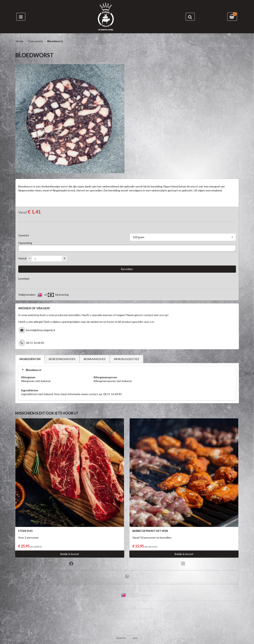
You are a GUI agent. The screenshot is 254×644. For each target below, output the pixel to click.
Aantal (22, 258)
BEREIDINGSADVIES (62, 359)
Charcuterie (35, 41)
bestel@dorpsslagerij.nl (40, 330)
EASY (135, 638)
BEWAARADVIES (95, 359)
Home (20, 41)
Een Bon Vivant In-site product (127, 618)
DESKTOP (121, 638)
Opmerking (25, 243)
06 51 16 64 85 (35, 343)
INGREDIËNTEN (30, 359)
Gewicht (24, 235)
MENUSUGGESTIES (127, 359)
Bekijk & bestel (70, 554)
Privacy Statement (142, 609)
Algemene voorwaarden (115, 609)
